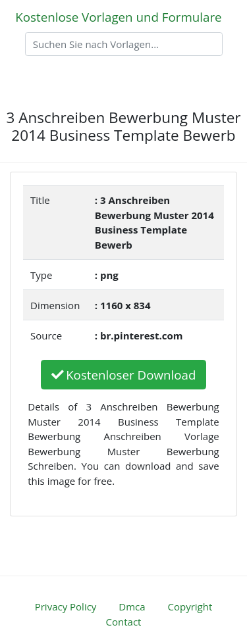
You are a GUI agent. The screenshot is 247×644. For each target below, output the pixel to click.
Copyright (190, 607)
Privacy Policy (66, 607)
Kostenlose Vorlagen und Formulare (118, 17)
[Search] (124, 44)
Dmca (132, 607)
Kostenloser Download (124, 375)
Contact (124, 622)
